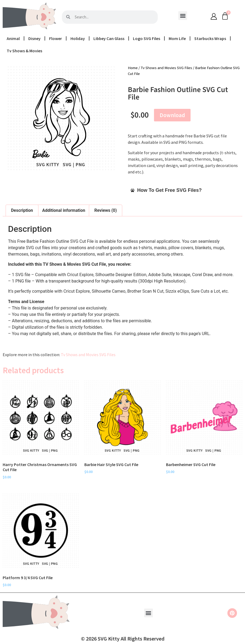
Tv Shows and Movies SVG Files (166, 68)
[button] (183, 16)
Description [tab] (22, 210)
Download (172, 115)
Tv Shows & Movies (24, 51)
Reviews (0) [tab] (106, 210)
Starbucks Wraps (210, 38)
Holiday (78, 38)
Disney (34, 38)
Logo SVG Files (147, 38)
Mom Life (177, 38)
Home (133, 68)
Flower (56, 38)
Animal (13, 38)
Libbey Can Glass (109, 38)
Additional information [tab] (64, 210)
